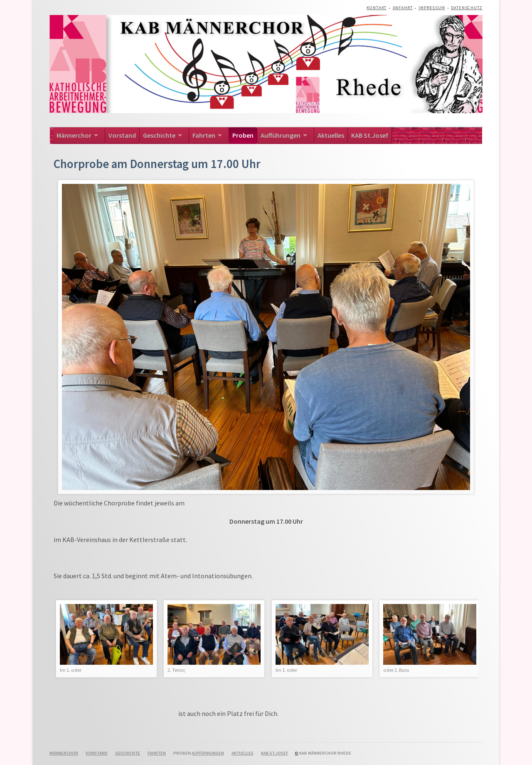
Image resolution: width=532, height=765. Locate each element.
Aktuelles (331, 135)
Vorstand (122, 135)
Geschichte (159, 135)
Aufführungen (281, 135)
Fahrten (204, 135)
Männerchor (74, 135)
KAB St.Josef (370, 135)
